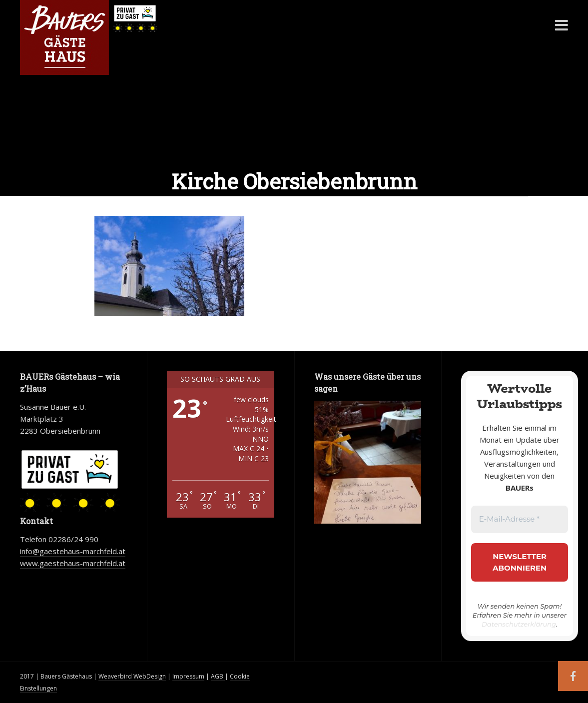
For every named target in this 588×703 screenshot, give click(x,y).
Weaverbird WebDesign (132, 676)
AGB (218, 676)
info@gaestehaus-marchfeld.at (73, 551)
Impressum (188, 676)
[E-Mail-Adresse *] (520, 519)
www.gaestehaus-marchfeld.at (73, 563)
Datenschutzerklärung (519, 624)
